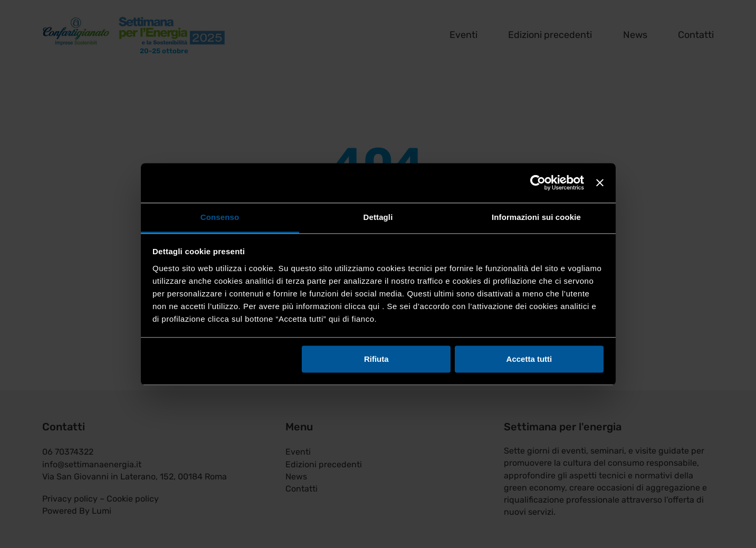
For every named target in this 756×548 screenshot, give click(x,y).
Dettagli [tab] (378, 217)
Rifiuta (376, 359)
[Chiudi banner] (600, 182)
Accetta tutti (529, 359)
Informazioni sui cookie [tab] (536, 217)
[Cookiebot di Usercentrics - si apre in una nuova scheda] (538, 182)
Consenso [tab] (220, 217)
